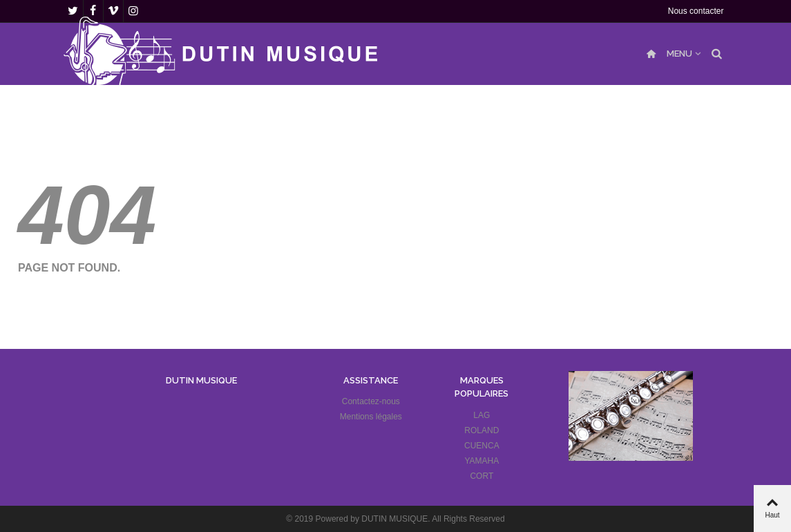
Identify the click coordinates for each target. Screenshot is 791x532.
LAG (482, 415)
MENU (679, 54)
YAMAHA (482, 461)
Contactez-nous (371, 401)
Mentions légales (371, 417)
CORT (482, 476)
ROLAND (482, 430)
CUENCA (482, 446)
